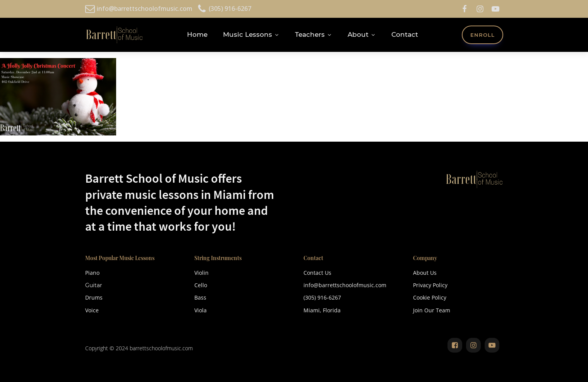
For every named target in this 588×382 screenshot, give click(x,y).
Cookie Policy (430, 297)
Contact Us (317, 273)
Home (197, 34)
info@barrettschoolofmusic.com (345, 285)
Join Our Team (432, 310)
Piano (92, 273)
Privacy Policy (430, 285)
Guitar (94, 285)
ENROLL (483, 35)
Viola (201, 310)
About (362, 34)
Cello (201, 285)
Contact (405, 34)
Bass (200, 297)
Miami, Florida (322, 310)
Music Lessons (251, 34)
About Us (425, 273)
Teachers (314, 34)
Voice (92, 310)
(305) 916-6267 (322, 297)
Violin (201, 273)
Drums (94, 297)
